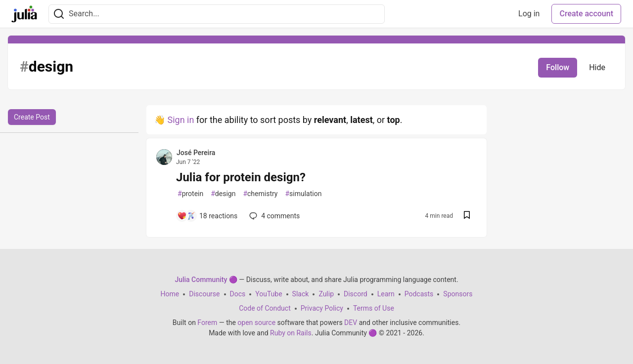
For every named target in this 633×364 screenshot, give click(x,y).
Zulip (326, 294)
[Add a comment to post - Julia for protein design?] (207, 216)
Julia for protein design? (241, 177)
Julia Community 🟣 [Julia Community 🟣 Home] (206, 280)
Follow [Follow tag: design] (558, 67)
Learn (386, 294)
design (223, 194)
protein (190, 194)
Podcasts (419, 294)
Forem (207, 323)
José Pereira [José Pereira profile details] (196, 153)
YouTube (269, 294)
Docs (238, 294)
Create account (586, 14)
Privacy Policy (322, 308)
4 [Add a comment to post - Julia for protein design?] (273, 216)
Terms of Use (374, 308)
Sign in (181, 120)
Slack (301, 294)
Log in (529, 14)
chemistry (260, 194)
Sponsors (458, 294)
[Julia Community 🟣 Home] (24, 14)
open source (256, 323)
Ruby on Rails (291, 333)
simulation (303, 194)
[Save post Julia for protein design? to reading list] (467, 216)
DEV (351, 323)
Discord (356, 294)
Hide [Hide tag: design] (597, 67)
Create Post (32, 117)
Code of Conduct (265, 308)
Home (170, 294)
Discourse (204, 294)
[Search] (59, 14)
